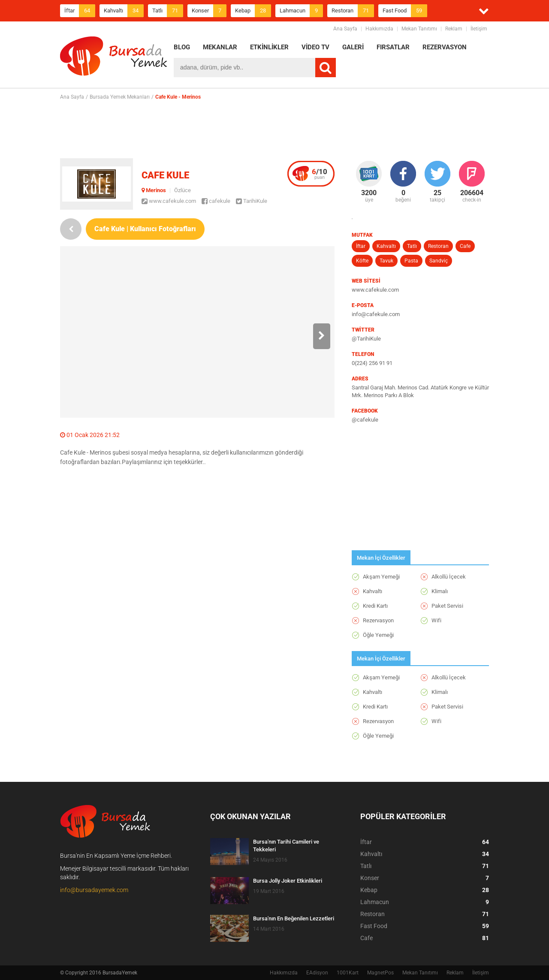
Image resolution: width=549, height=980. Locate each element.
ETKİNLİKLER (269, 47)
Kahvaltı (124, 11)
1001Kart (348, 973)
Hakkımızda (379, 29)
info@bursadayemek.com (94, 890)
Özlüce (182, 190)
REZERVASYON (445, 47)
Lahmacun (301, 11)
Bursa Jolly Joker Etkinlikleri (288, 881)
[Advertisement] (274, 129)
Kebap (253, 11)
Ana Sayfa (345, 29)
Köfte (362, 261)
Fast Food (405, 11)
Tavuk (386, 261)
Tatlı (168, 11)
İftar (80, 11)
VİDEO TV (315, 47)
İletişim (479, 29)
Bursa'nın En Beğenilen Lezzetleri (294, 918)
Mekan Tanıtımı (419, 29)
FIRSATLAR (393, 47)
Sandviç (439, 261)
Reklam (454, 29)
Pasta (411, 261)
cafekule (216, 201)
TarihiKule (252, 201)
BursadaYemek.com (114, 58)
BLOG (182, 47)
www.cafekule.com (169, 201)
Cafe (465, 246)
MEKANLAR (220, 47)
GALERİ (353, 47)
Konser (209, 11)
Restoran (353, 11)
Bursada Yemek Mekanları (120, 97)
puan (320, 174)
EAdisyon (317, 973)
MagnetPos (380, 973)
